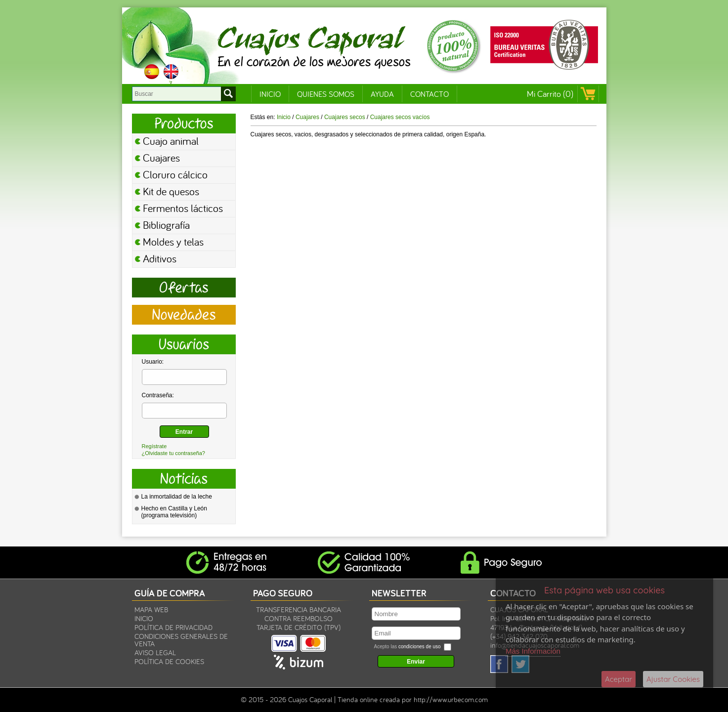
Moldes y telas (173, 242)
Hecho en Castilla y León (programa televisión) (174, 512)
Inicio (270, 94)
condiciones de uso (420, 647)
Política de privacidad (173, 627)
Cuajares (161, 158)
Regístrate (154, 446)
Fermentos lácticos (183, 208)
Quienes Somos (326, 94)
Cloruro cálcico (175, 174)
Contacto (429, 94)
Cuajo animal (171, 141)
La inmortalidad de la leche (177, 497)
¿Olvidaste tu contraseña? (173, 453)
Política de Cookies (169, 661)
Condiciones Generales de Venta (181, 640)
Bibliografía (166, 225)
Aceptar (619, 679)
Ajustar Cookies (673, 679)
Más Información (533, 651)
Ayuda (382, 94)
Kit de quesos (171, 191)
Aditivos (160, 258)
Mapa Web (151, 609)
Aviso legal (155, 652)
